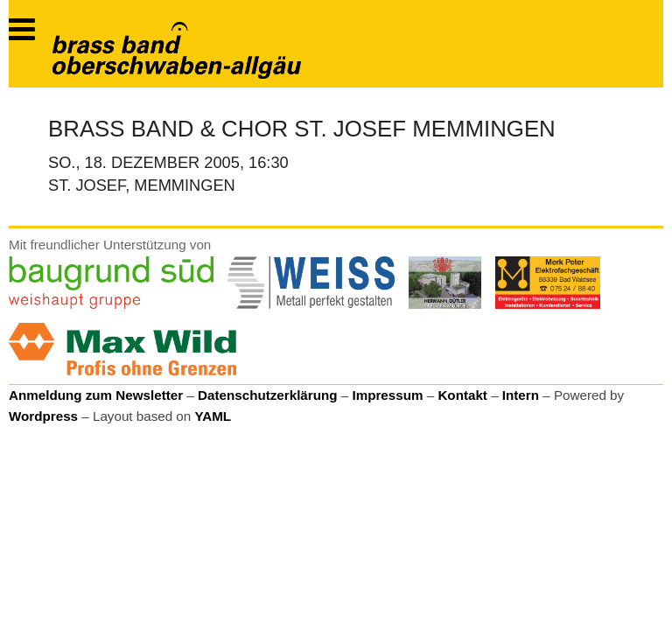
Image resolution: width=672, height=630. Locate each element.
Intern (521, 395)
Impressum (387, 395)
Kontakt (462, 395)
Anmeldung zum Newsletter (96, 395)
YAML (213, 416)
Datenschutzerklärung (268, 395)
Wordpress (43, 416)
